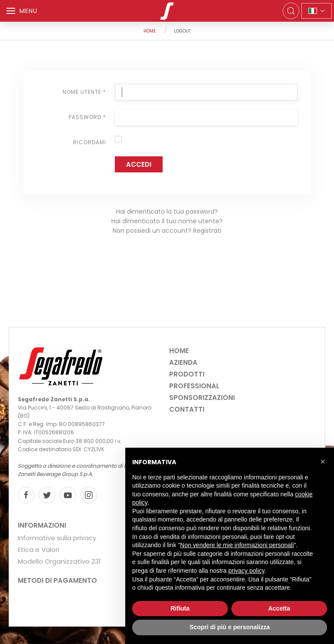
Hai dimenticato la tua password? (167, 211)
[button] (323, 462)
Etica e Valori (38, 550)
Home (150, 31)
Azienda (183, 362)
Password (87, 117)
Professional (194, 386)
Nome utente (84, 92)
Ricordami (90, 142)
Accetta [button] (279, 608)
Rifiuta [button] (180, 608)
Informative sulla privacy (57, 538)
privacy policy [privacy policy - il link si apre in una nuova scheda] (246, 571)
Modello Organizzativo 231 (59, 561)
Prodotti (187, 374)
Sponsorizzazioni (202, 398)
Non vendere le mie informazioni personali (237, 545)
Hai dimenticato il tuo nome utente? (167, 221)
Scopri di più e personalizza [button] (230, 627)
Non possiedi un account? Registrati (167, 231)
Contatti (187, 409)
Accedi (139, 164)
